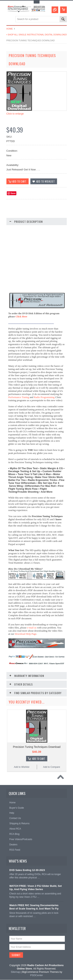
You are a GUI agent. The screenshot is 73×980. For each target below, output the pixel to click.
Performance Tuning (19, 397)
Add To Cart (39, 759)
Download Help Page (26, 634)
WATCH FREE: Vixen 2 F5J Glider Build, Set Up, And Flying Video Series (36, 888)
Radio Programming (44, 397)
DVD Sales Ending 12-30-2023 (27, 870)
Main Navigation (10, 19)
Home (10, 29)
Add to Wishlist (22, 767)
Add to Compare (51, 767)
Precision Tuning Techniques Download (37, 747)
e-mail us (32, 628)
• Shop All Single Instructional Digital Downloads (37, 35)
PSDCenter (37, 975)
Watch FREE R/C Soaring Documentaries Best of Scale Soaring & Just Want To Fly (34, 907)
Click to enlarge (15, 114)
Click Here (21, 317)
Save (13, 193)
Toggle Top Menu (37, 2)
